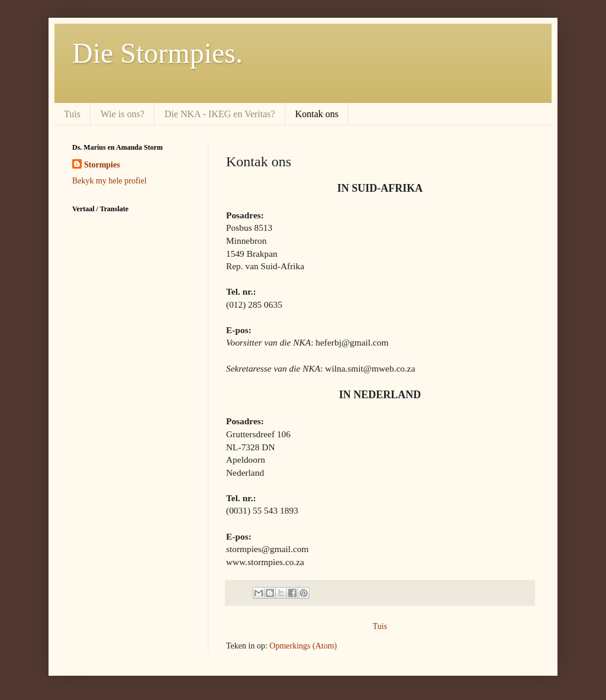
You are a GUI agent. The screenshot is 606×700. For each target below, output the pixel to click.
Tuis (72, 114)
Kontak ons (317, 114)
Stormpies (102, 165)
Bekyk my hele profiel (109, 181)
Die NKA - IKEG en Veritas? (220, 114)
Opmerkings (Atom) (303, 646)
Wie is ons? (123, 114)
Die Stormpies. (157, 53)
